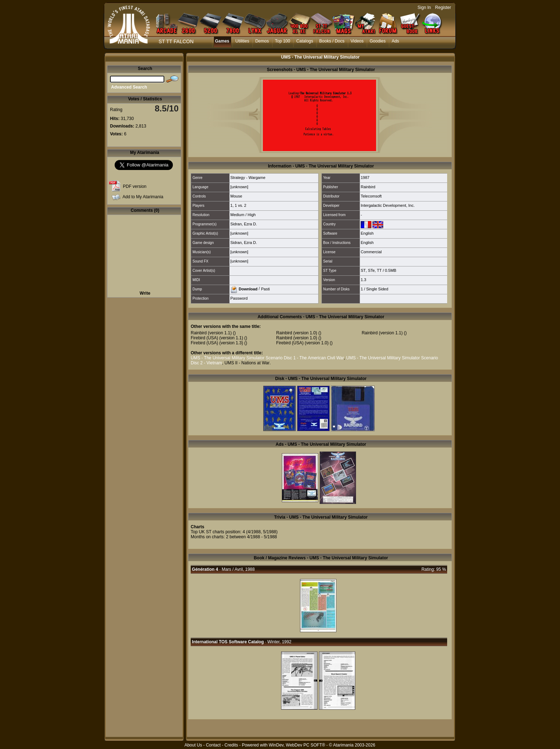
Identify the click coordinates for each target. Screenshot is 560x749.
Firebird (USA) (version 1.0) (302, 343)
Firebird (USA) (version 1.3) (217, 343)
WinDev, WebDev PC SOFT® (297, 745)
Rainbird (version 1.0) (297, 333)
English (367, 233)
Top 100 (283, 41)
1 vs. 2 (240, 205)
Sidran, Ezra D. (244, 224)
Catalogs (304, 41)
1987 (365, 178)
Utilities (242, 41)
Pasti (265, 289)
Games (222, 41)
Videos (357, 41)
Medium (237, 215)
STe (371, 270)
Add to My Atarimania (143, 197)
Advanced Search (129, 87)
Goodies (378, 41)
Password (239, 298)
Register (443, 8)
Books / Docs (332, 41)
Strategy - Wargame (248, 178)
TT (379, 270)
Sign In (424, 8)
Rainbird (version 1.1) (211, 333)
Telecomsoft (371, 196)
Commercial (371, 252)
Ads (396, 41)
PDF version (135, 186)
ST (363, 270)
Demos (262, 41)
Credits (231, 745)
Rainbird (368, 187)
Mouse (236, 196)
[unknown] (239, 187)
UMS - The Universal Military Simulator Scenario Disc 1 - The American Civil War (267, 358)
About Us (193, 745)
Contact (213, 745)
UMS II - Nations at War (247, 363)
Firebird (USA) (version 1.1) (217, 338)
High (252, 215)
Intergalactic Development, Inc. (388, 205)
